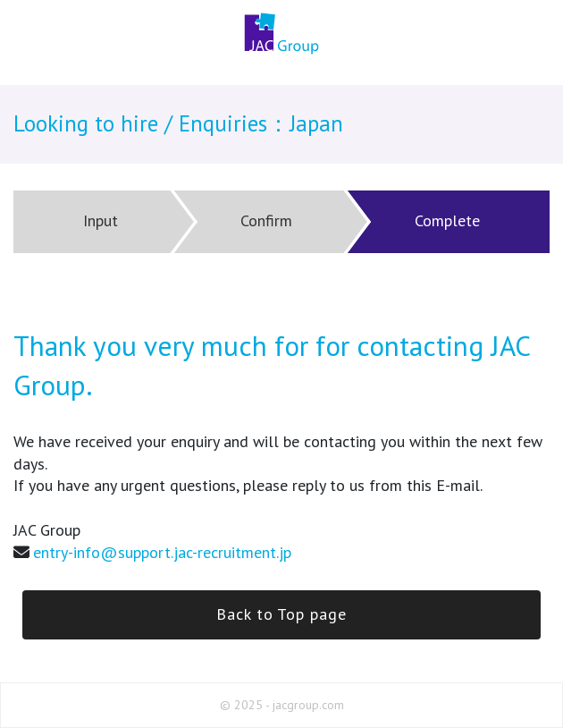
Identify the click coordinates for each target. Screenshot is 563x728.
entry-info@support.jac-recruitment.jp (162, 552)
